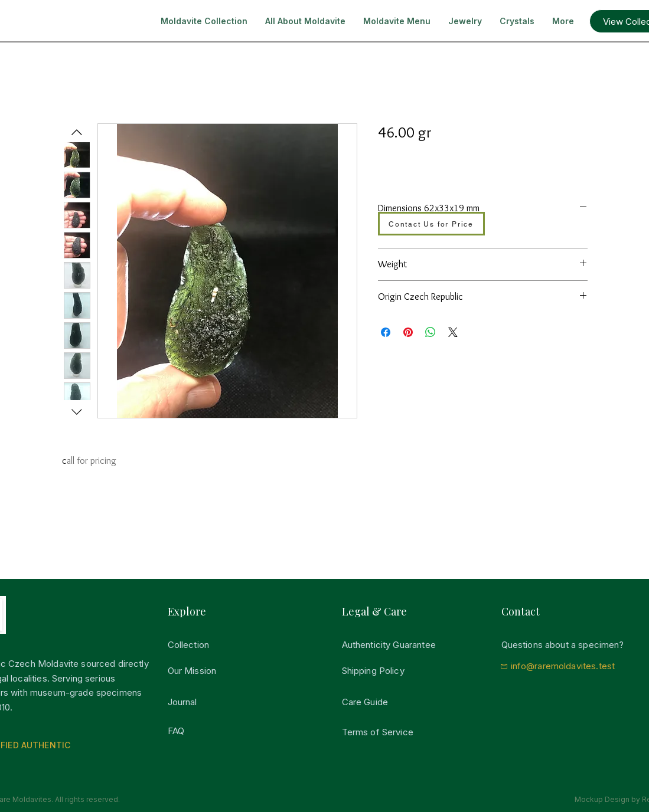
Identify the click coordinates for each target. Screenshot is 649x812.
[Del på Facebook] (386, 332)
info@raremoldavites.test (563, 666)
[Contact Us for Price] (431, 224)
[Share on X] (453, 332)
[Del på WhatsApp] (431, 332)
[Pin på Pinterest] (408, 332)
